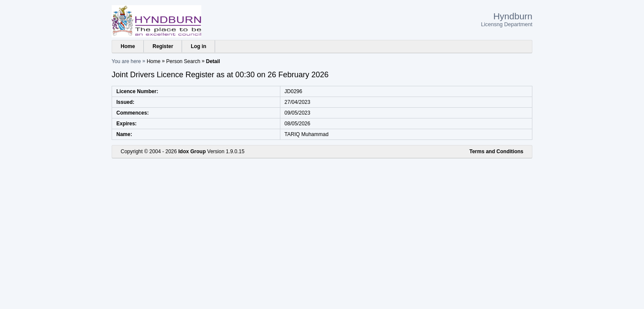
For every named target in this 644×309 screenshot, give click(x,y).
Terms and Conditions (496, 151)
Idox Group (192, 151)
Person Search (183, 61)
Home (128, 46)
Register (163, 46)
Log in (198, 46)
